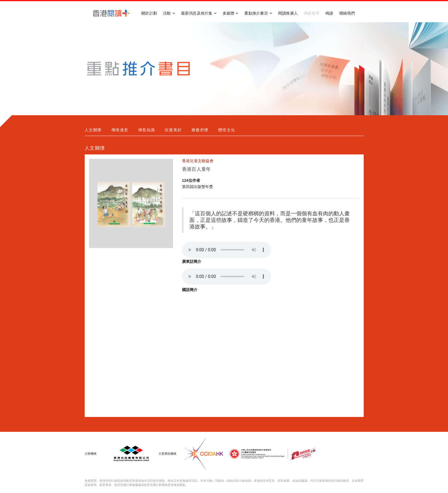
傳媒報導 (312, 13)
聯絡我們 (347, 13)
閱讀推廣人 (288, 13)
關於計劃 (149, 13)
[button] (169, 13)
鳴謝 (329, 13)
